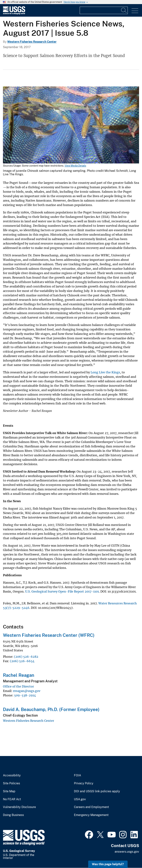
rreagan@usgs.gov (27, 691)
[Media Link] (71, 125)
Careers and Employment (91, 807)
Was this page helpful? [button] (108, 864)
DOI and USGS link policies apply (97, 791)
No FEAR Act (12, 799)
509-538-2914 (25, 695)
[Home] (14, 14)
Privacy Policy (84, 783)
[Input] (104, 10)
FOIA (77, 775)
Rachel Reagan (19, 675)
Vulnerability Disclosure (19, 807)
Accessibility (12, 775)
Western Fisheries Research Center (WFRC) (49, 635)
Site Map (9, 791)
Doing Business (13, 815)
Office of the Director (18, 686)
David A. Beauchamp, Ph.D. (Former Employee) (51, 709)
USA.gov (80, 799)
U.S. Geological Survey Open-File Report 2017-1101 (62, 591)
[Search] (124, 10)
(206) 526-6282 (26, 657)
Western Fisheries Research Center (32, 42)
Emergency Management (91, 815)
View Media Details (75, 166)
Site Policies (11, 783)
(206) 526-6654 (22, 661)
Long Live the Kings (105, 372)
